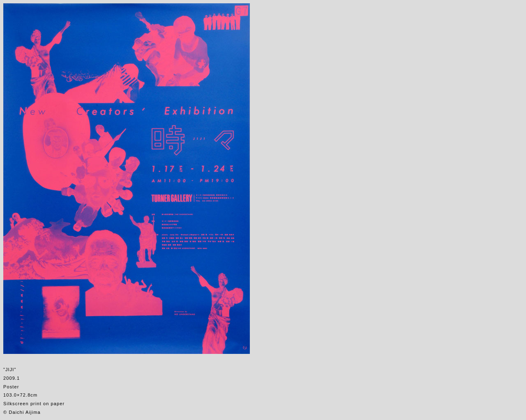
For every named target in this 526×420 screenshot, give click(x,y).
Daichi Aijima (24, 412)
